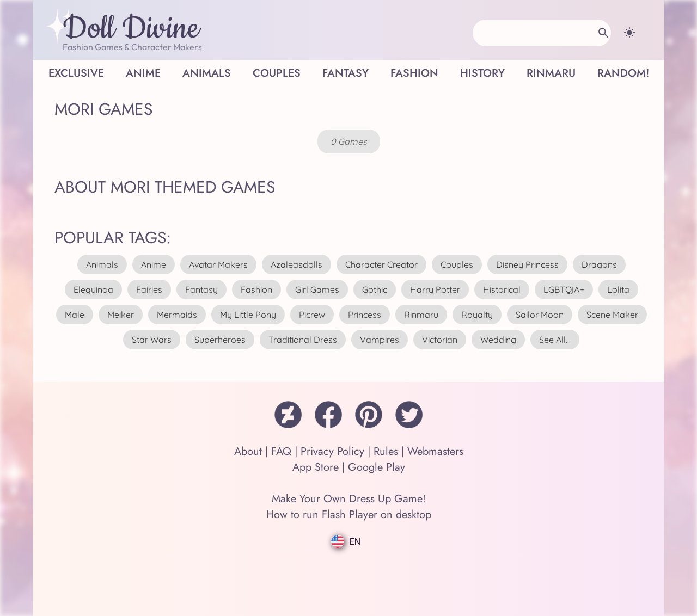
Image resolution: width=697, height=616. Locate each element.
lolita (618, 289)
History (482, 73)
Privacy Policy (332, 451)
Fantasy (346, 73)
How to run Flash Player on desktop (349, 515)
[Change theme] (629, 33)
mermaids (177, 315)
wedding (498, 340)
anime (154, 264)
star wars (152, 340)
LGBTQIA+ (564, 289)
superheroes (220, 340)
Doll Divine (131, 29)
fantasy (201, 289)
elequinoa (93, 289)
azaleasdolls (296, 264)
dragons (599, 264)
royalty (477, 315)
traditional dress (303, 340)
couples (457, 264)
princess (365, 315)
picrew (312, 315)
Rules (386, 451)
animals (102, 264)
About (248, 451)
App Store (316, 467)
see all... (555, 340)
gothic (375, 289)
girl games (317, 289)
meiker (121, 315)
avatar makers (218, 264)
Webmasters (435, 451)
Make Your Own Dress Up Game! (349, 499)
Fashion (414, 73)
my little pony (248, 315)
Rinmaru (551, 73)
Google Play (377, 467)
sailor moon (540, 315)
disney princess (527, 264)
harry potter (435, 289)
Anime (143, 73)
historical (502, 289)
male (75, 315)
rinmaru (421, 315)
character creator (381, 264)
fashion (256, 289)
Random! (623, 73)
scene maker (612, 315)
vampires (380, 340)
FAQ (281, 451)
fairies (149, 289)
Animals (207, 73)
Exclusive (76, 73)
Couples (277, 73)
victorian (440, 340)
